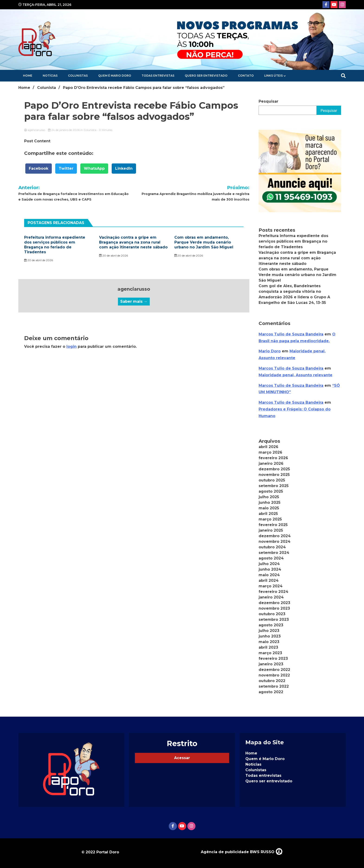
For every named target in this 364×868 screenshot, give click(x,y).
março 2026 (270, 452)
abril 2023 (268, 647)
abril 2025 (268, 514)
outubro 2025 (272, 480)
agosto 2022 (271, 692)
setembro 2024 (274, 553)
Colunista (90, 130)
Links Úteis (273, 76)
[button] (266, 171)
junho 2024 (270, 569)
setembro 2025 (274, 486)
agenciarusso (35, 130)
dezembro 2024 (275, 536)
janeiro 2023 (271, 664)
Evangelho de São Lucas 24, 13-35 (292, 303)
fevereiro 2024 (273, 592)
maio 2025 (269, 508)
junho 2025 (270, 502)
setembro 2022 (274, 686)
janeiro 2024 (271, 597)
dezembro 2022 (274, 670)
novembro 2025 (274, 475)
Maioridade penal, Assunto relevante (296, 375)
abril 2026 (268, 447)
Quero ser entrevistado (206, 76)
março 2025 (270, 519)
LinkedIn (124, 168)
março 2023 (270, 653)
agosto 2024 (271, 558)
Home (28, 76)
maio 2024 (269, 575)
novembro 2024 (275, 541)
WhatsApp (94, 168)
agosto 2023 (271, 625)
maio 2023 (269, 642)
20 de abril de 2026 (39, 260)
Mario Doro (270, 351)
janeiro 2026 (271, 463)
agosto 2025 (271, 491)
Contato (246, 76)
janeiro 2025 (271, 530)
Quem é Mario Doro (115, 76)
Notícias (50, 76)
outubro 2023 (272, 614)
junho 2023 (270, 636)
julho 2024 (269, 564)
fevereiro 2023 (273, 658)
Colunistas (78, 76)
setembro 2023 (274, 619)
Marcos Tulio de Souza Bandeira (291, 334)
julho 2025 (269, 497)
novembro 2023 (274, 608)
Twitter (66, 168)
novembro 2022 (274, 675)
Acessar (182, 758)
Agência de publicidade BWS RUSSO (242, 852)
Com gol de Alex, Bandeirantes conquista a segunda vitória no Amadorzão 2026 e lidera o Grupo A (294, 291)
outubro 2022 (272, 681)
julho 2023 (269, 631)
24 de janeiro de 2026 (64, 130)
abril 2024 (269, 580)
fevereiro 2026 (273, 458)
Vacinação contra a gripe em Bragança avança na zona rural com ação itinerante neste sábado (133, 242)
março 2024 (271, 586)
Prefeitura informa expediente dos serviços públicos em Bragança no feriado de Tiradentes (55, 245)
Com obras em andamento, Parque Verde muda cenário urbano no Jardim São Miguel (204, 242)
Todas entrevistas (158, 76)
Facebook (39, 168)
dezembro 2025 (274, 469)
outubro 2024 (272, 547)
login (71, 346)
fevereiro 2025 (273, 525)
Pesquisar (268, 101)
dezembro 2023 (274, 603)
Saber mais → (134, 301)
